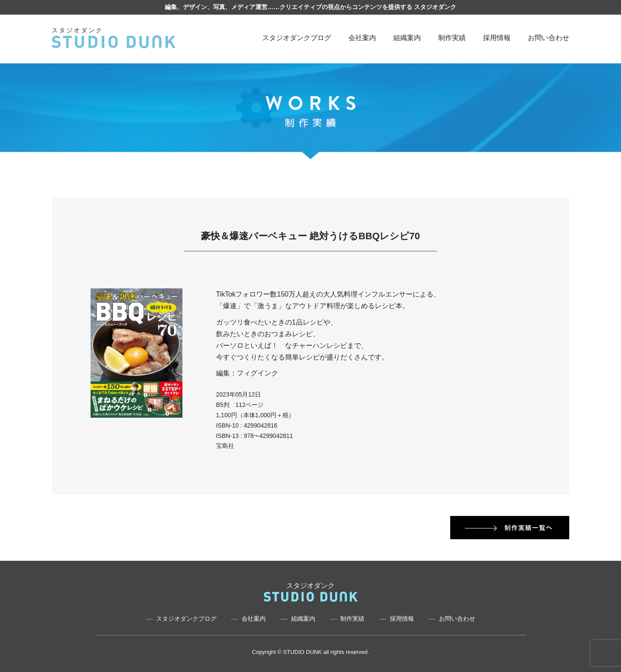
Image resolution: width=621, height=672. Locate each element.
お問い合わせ (549, 38)
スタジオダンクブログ (297, 38)
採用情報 (497, 38)
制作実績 (452, 38)
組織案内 (407, 38)
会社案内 (362, 38)
